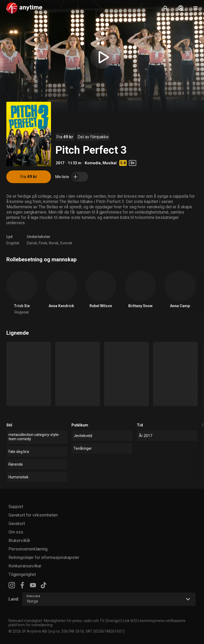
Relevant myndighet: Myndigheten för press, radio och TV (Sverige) (65, 621)
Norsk (54, 243)
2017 (60, 163)
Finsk (43, 243)
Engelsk (13, 243)
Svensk (66, 243)
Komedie (93, 163)
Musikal (110, 163)
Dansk (32, 243)
